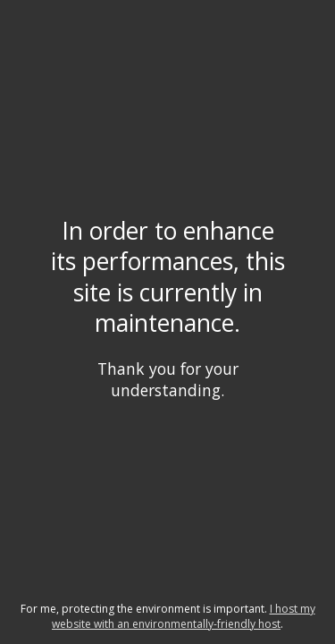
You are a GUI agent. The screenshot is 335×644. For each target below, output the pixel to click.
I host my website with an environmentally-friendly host (184, 616)
